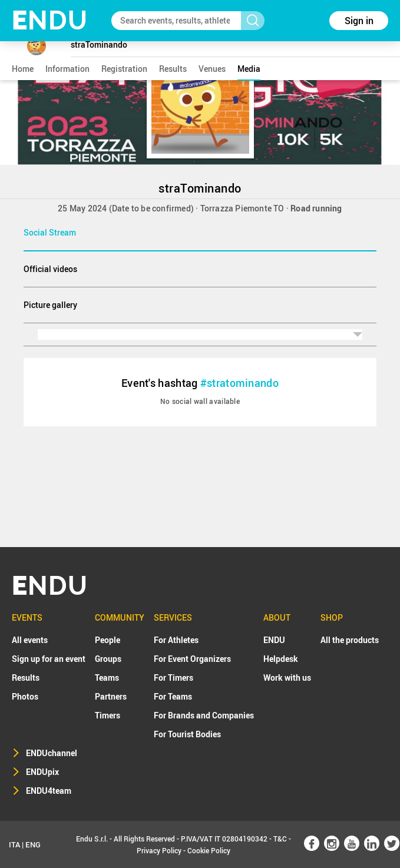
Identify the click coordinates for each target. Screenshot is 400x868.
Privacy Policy (159, 850)
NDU (50, 20)
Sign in (359, 21)
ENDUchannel (52, 753)
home (23, 69)
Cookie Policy (209, 850)
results (173, 69)
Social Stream (50, 232)
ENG (33, 844)
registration (124, 69)
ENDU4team (49, 791)
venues (212, 69)
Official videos (50, 269)
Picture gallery (50, 305)
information (67, 69)
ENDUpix (42, 772)
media (249, 69)
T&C (280, 839)
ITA (14, 844)
